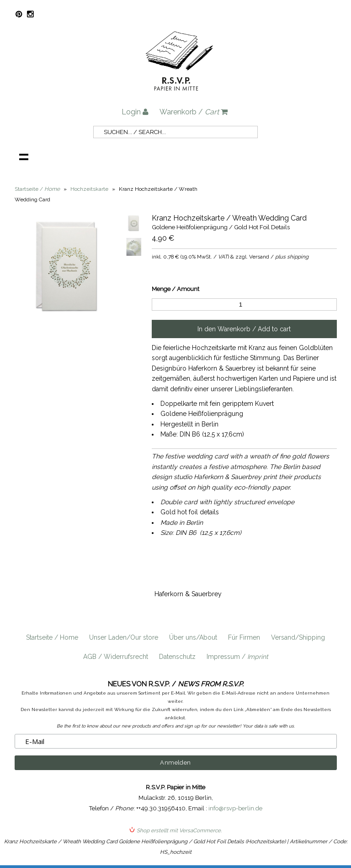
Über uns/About (193, 637)
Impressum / (237, 657)
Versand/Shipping (298, 637)
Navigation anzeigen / (24, 156)
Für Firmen (244, 637)
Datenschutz (177, 657)
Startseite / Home (52, 637)
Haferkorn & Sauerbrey (188, 594)
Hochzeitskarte (89, 189)
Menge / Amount (175, 289)
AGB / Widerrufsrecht (116, 657)
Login (135, 112)
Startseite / (37, 189)
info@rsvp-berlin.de (235, 808)
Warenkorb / (194, 112)
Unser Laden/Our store (124, 637)
